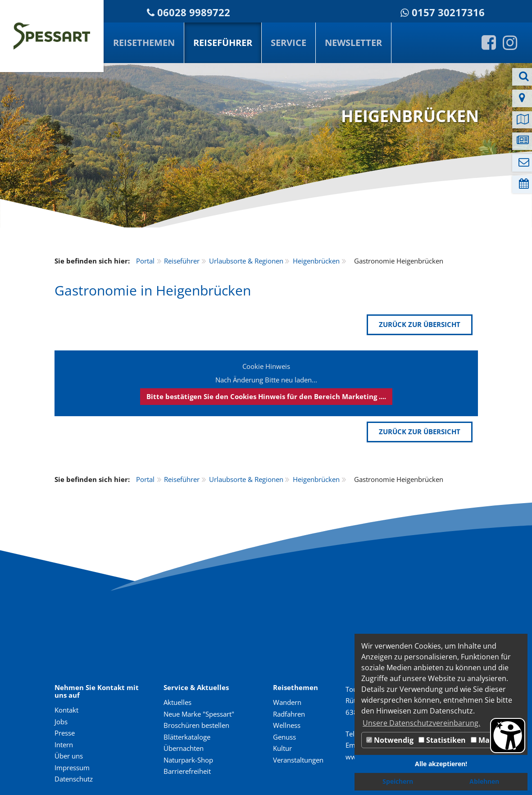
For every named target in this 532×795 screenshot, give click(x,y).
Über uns (69, 756)
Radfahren (289, 714)
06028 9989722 (194, 12)
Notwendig (390, 740)
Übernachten (184, 748)
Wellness (287, 725)
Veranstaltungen (298, 760)
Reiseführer (223, 43)
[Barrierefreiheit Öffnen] (508, 736)
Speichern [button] (398, 781)
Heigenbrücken (316, 261)
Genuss (284, 737)
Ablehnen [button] (484, 781)
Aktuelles (177, 702)
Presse (65, 733)
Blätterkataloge (187, 737)
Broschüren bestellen (196, 725)
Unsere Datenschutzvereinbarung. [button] (421, 723)
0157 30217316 (448, 12)
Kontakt (66, 710)
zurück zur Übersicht (420, 324)
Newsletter (353, 43)
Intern (64, 745)
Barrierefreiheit (187, 771)
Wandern (287, 702)
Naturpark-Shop (188, 760)
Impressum (72, 768)
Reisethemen (144, 43)
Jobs (61, 722)
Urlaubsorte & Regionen (246, 261)
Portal (145, 261)
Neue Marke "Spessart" (199, 714)
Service (289, 43)
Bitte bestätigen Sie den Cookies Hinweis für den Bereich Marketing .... (266, 396)
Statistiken (442, 740)
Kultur (282, 748)
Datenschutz (74, 779)
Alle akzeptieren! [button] (441, 764)
